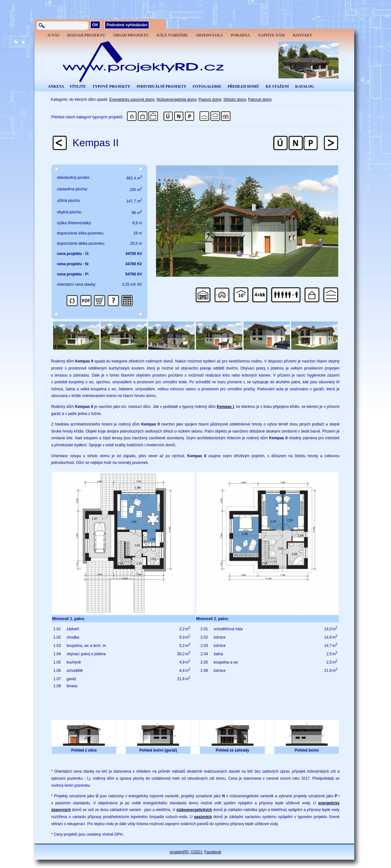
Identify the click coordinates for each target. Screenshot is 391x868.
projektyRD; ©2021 (186, 852)
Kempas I (225, 407)
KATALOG (305, 86)
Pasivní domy (210, 100)
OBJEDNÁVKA (209, 35)
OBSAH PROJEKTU (131, 35)
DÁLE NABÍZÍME (172, 35)
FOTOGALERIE (207, 86)
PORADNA (240, 35)
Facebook (213, 852)
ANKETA (56, 86)
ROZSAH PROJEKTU (86, 35)
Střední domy (235, 100)
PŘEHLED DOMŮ (243, 86)
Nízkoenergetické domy (177, 100)
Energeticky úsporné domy (132, 100)
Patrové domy (260, 100)
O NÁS (53, 35)
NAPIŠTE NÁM (271, 35)
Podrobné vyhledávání (127, 25)
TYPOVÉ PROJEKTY (111, 86)
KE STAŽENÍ (277, 86)
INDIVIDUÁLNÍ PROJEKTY (161, 86)
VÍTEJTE (78, 86)
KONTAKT (302, 35)
